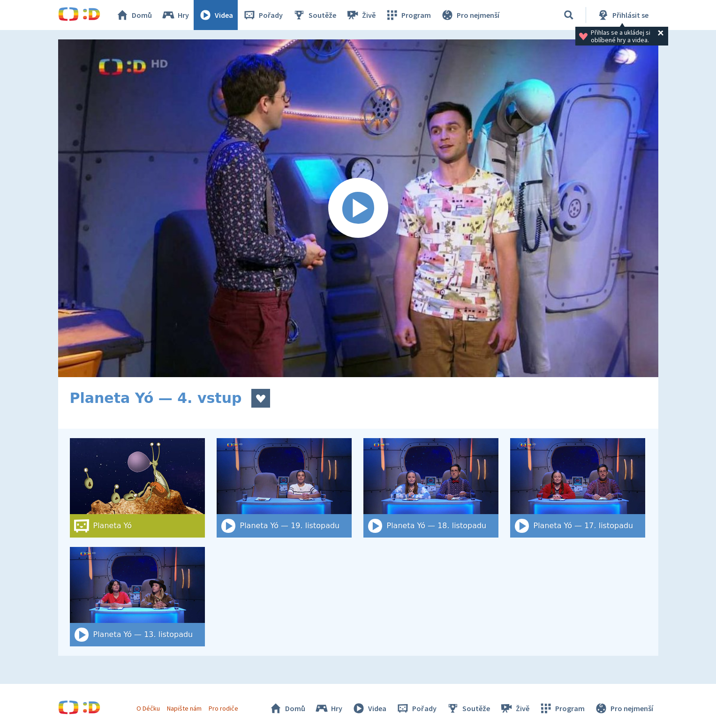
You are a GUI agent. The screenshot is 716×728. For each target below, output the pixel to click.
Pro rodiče (223, 708)
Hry (175, 15)
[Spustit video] (358, 208)
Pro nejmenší (470, 15)
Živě (361, 15)
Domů (134, 15)
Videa (216, 15)
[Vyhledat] (569, 15)
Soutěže (314, 15)
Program (408, 15)
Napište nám (184, 708)
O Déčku (148, 708)
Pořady (263, 15)
